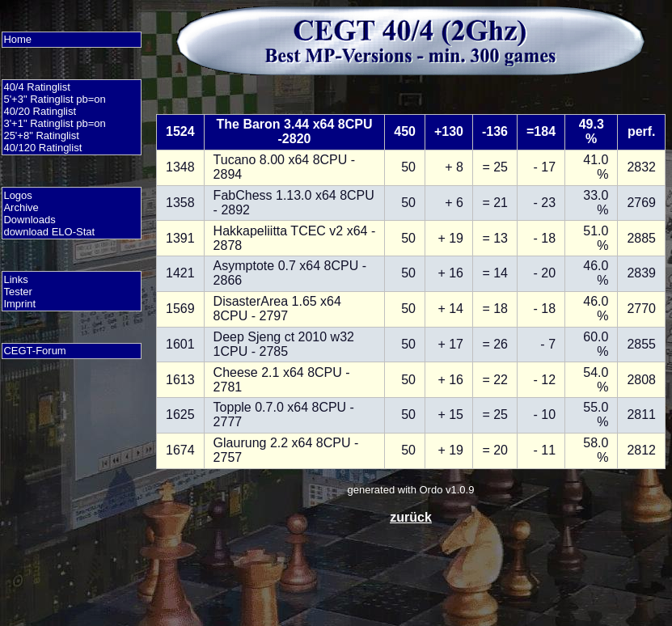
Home (17, 39)
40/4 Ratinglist (36, 87)
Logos (17, 195)
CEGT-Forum (34, 351)
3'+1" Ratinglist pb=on (54, 123)
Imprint (19, 304)
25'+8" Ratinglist (41, 135)
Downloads (29, 220)
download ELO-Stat (49, 232)
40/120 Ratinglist (42, 148)
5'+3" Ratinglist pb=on (54, 99)
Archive (21, 207)
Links (15, 279)
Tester (17, 292)
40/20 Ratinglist (40, 111)
